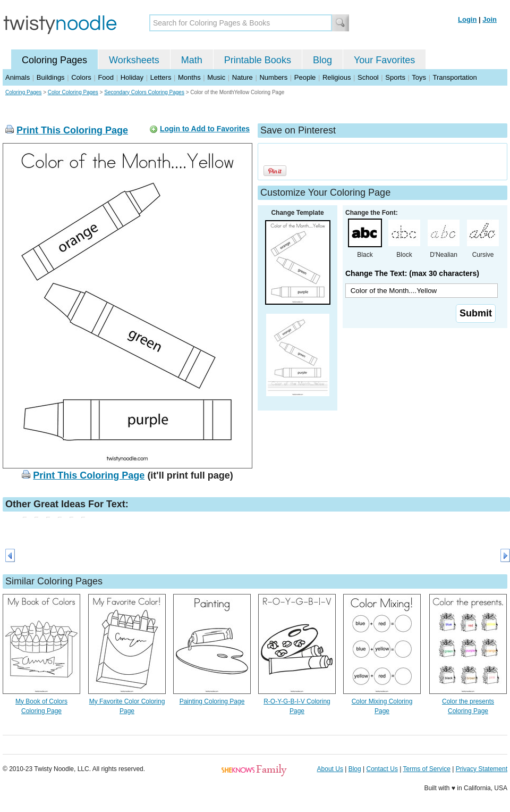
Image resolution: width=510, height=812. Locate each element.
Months (189, 77)
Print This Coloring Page (72, 130)
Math (192, 60)
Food (106, 77)
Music (216, 77)
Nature (243, 77)
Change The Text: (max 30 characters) (412, 273)
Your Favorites (384, 60)
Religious (337, 77)
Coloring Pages (54, 60)
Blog (322, 60)
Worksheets (134, 60)
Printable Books (258, 60)
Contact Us (382, 769)
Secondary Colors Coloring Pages (144, 92)
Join (490, 19)
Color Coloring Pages (73, 92)
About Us (330, 769)
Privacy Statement (482, 769)
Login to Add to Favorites (205, 129)
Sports (395, 77)
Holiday (132, 77)
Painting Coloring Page (212, 701)
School (368, 77)
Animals (18, 77)
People (305, 77)
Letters (161, 77)
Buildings (51, 77)
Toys (419, 77)
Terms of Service (426, 769)
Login (467, 19)
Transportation (454, 77)
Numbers (273, 77)
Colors (81, 77)
